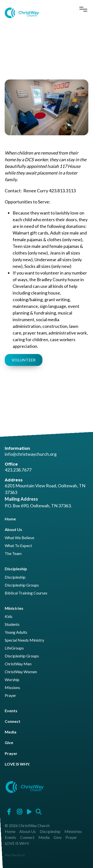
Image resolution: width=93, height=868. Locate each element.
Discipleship (16, 569)
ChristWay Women (21, 672)
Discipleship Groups (22, 585)
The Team (13, 554)
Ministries (14, 608)
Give (9, 742)
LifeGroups (14, 648)
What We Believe (19, 538)
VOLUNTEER (24, 360)
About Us (13, 529)
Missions (12, 688)
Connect (13, 721)
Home (10, 519)
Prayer (10, 696)
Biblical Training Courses (26, 593)
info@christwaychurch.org (31, 454)
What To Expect (18, 546)
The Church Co (15, 855)
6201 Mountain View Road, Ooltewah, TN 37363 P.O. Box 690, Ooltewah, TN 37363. (45, 496)
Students (12, 624)
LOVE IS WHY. (17, 764)
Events (11, 711)
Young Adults (16, 632)
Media (11, 732)
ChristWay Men (18, 664)
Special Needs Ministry (24, 640)
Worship (12, 680)
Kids (9, 617)
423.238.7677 (18, 470)
